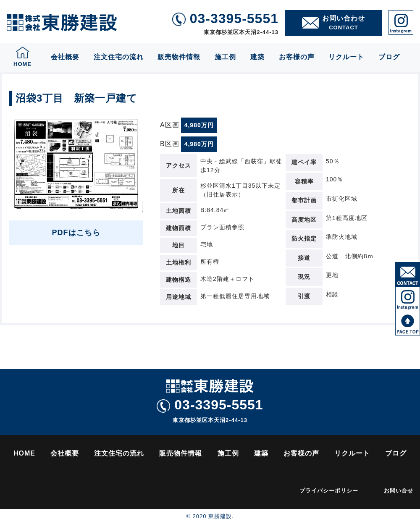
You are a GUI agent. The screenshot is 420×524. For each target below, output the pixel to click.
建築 (257, 57)
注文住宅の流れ (119, 57)
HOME (24, 453)
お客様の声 (297, 57)
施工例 (225, 57)
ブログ (389, 57)
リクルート (346, 57)
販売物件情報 (179, 57)
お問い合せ (399, 491)
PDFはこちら (76, 233)
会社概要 (65, 57)
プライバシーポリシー (329, 491)
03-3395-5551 (210, 405)
